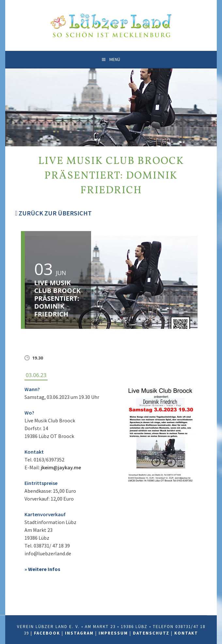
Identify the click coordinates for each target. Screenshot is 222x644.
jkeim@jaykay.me (61, 467)
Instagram (79, 633)
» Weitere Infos (42, 569)
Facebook (47, 633)
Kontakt (186, 633)
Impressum (113, 633)
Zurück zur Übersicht (53, 213)
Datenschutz (151, 633)
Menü (115, 59)
